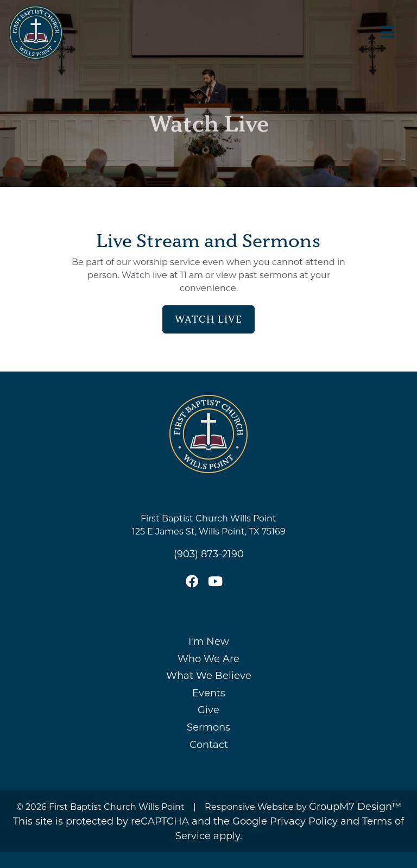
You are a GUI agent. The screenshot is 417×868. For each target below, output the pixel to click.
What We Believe (209, 675)
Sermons (208, 727)
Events (209, 693)
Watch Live (208, 319)
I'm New (209, 641)
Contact (209, 744)
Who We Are (208, 658)
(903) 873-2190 (209, 553)
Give (208, 709)
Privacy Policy (304, 821)
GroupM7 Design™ (355, 806)
